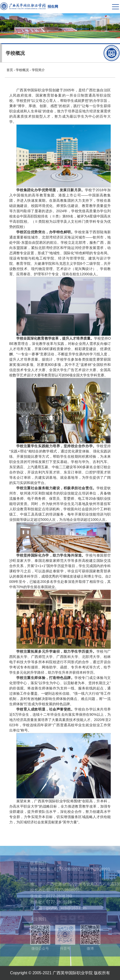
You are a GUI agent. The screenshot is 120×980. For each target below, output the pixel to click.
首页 (10, 70)
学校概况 (22, 70)
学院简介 (38, 70)
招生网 (53, 7)
